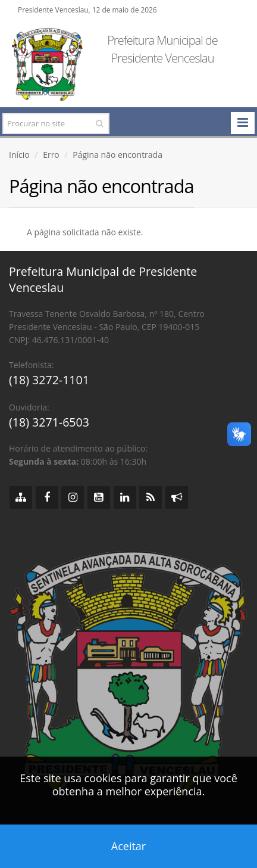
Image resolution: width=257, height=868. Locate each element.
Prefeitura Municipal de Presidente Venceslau (162, 49)
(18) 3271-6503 (49, 422)
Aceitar (128, 846)
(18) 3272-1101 (49, 380)
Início (19, 155)
